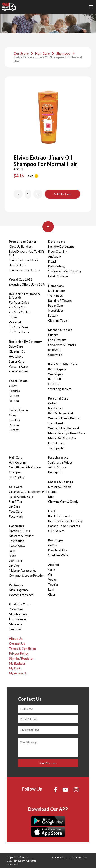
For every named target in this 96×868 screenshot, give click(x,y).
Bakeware (55, 350)
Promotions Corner (23, 242)
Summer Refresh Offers (24, 270)
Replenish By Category (25, 342)
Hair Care (42, 53)
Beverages (56, 540)
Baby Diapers (57, 369)
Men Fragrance (19, 590)
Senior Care (17, 361)
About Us (16, 639)
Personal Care (18, 366)
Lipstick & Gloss (19, 531)
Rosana (14, 401)
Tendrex (15, 391)
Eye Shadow (17, 546)
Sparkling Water (59, 555)
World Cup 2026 (21, 279)
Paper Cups (56, 306)
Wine (52, 570)
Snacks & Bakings (61, 482)
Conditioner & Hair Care (25, 467)
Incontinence (17, 619)
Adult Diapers (57, 467)
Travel (13, 317)
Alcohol (54, 565)
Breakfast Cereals (60, 516)
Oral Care (55, 384)
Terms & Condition (22, 649)
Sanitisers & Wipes (60, 462)
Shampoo (63, 53)
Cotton (53, 403)
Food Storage (57, 340)
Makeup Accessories (23, 571)
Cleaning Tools (58, 320)
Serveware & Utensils (62, 345)
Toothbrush (56, 423)
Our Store (21, 53)
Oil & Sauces (56, 531)
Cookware (55, 355)
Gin (50, 575)
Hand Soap (55, 408)
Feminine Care (18, 371)
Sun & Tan (15, 502)
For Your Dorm (19, 327)
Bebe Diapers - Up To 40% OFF (27, 253)
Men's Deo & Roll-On (62, 438)
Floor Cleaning (58, 251)
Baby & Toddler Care (63, 364)
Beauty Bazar (18, 265)
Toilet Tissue (19, 410)
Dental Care (56, 443)
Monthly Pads (18, 614)
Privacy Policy (19, 653)
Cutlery (53, 335)
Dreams (14, 396)
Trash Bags (55, 296)
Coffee (53, 545)
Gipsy (13, 386)
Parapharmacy (58, 457)
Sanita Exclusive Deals (23, 260)
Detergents (57, 242)
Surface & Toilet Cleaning (64, 271)
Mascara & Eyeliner (22, 536)
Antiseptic (55, 256)
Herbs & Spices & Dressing (65, 521)
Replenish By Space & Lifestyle (25, 296)
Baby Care (16, 347)
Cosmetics (17, 526)
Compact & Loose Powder (26, 576)
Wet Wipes (55, 374)
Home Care (56, 286)
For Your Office (19, 302)
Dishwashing (56, 266)
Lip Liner (14, 566)
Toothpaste (56, 448)
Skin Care (16, 487)
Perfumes (16, 585)
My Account (18, 673)
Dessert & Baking (59, 487)
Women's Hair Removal (63, 428)
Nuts (51, 497)
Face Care (16, 512)
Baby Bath (55, 379)
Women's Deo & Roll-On (64, 418)
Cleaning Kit (17, 352)
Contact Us (17, 644)
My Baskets (17, 663)
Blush (13, 556)
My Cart (15, 668)
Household (16, 356)
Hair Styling (16, 477)
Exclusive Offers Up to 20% (27, 284)
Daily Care (16, 609)
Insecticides (56, 311)
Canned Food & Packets (64, 526)
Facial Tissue (18, 381)
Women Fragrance (21, 595)
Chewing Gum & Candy (63, 502)
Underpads (55, 472)
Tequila (53, 585)
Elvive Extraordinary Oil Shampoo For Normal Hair (48, 59)
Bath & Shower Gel (60, 413)
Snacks (53, 492)
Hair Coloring (18, 462)
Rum (51, 589)
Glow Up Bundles (20, 247)
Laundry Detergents (61, 247)
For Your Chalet (19, 312)
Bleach (52, 261)
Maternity (16, 624)
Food (52, 511)
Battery (53, 315)
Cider (52, 594)
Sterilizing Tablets (60, 389)
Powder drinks (58, 550)
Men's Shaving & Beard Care (67, 433)
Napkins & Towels (60, 301)
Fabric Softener (58, 276)
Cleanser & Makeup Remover (28, 492)
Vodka (52, 580)
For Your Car (17, 307)
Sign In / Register (21, 658)
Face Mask (16, 516)
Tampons (15, 629)
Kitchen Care (56, 291)
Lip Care (14, 507)
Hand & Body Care (21, 497)
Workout (15, 322)
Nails (12, 551)
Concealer (16, 561)
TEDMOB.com (78, 857)
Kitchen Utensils (60, 330)
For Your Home (19, 332)
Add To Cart (62, 194)
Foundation (17, 541)
